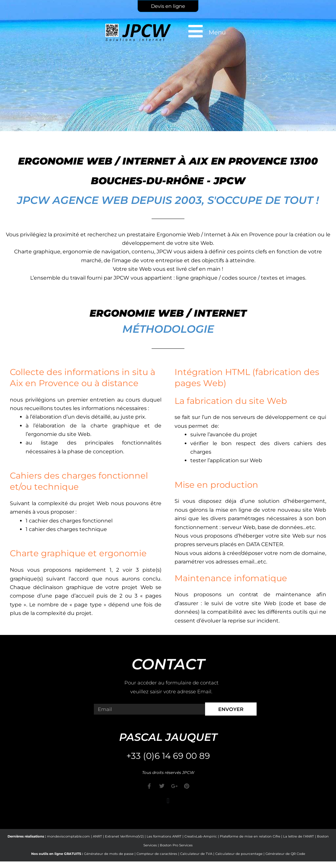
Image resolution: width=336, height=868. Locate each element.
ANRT (97, 836)
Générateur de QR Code (285, 854)
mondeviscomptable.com (68, 836)
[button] (168, 801)
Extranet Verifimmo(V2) (124, 836)
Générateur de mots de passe (109, 854)
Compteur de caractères (157, 854)
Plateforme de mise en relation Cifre (250, 836)
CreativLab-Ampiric (201, 836)
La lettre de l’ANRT (299, 836)
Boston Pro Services (176, 845)
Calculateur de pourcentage (239, 854)
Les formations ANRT (164, 836)
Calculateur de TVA (196, 854)
